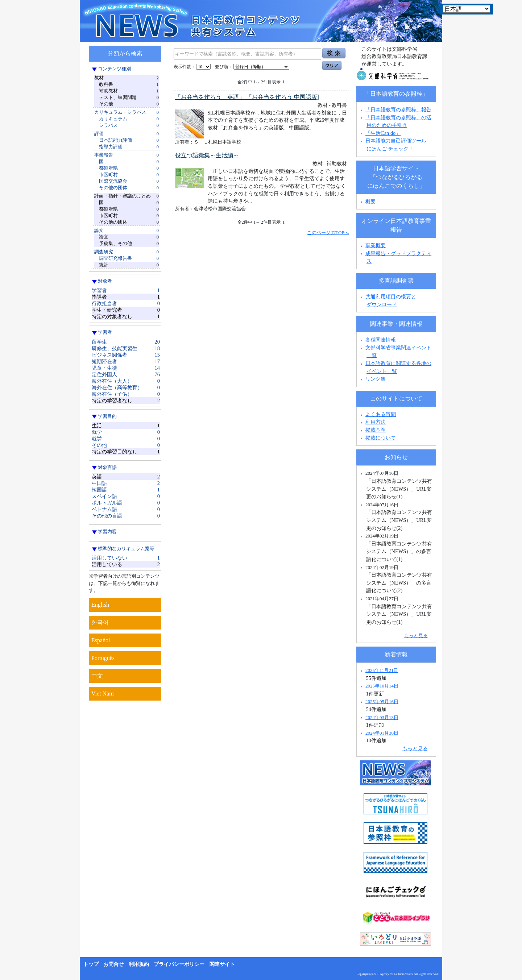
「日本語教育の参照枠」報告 (398, 109)
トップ (91, 964)
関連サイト (222, 964)
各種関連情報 (378, 340)
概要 (370, 202)
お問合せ (113, 964)
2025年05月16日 (382, 701)
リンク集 (376, 379)
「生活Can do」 (383, 133)
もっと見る (416, 636)
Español (101, 640)
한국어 (100, 622)
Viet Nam (103, 694)
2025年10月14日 (382, 686)
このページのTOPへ (328, 232)
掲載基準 (376, 430)
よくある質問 (381, 414)
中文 (97, 676)
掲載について (381, 438)
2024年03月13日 (382, 717)
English (100, 605)
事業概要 (376, 245)
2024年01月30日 (382, 733)
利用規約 (139, 964)
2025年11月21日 (382, 670)
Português (103, 658)
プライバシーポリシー (179, 964)
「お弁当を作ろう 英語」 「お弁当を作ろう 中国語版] (247, 97)
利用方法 (376, 422)
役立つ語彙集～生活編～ (207, 155)
